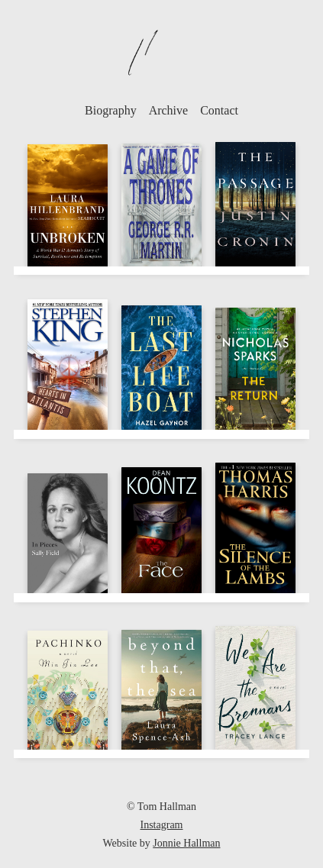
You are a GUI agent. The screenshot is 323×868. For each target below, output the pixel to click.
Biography (111, 110)
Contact (219, 110)
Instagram (162, 825)
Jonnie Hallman (186, 843)
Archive (169, 110)
